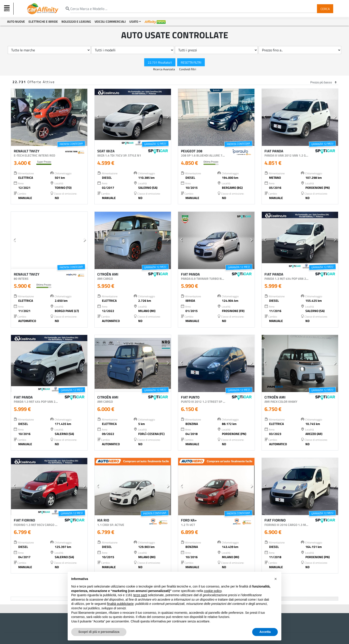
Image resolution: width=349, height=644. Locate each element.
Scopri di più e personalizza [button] (99, 632)
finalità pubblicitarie (120, 604)
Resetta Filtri (191, 62)
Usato (134, 21)
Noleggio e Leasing (76, 21)
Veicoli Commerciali (110, 21)
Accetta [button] (265, 632)
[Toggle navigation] (7, 9)
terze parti (140, 595)
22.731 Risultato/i (160, 62)
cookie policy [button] (213, 591)
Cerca (325, 9)
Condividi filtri (188, 69)
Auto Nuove (16, 21)
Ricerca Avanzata (164, 69)
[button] (14, 117)
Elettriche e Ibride (43, 21)
